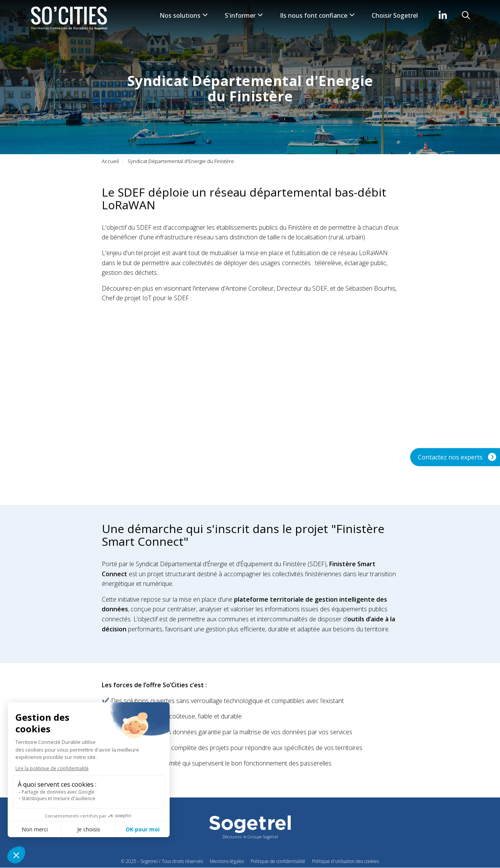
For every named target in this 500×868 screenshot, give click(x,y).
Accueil (110, 161)
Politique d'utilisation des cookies (345, 861)
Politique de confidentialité (278, 861)
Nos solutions (184, 15)
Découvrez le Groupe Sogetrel (250, 837)
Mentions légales (227, 861)
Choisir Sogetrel (395, 15)
